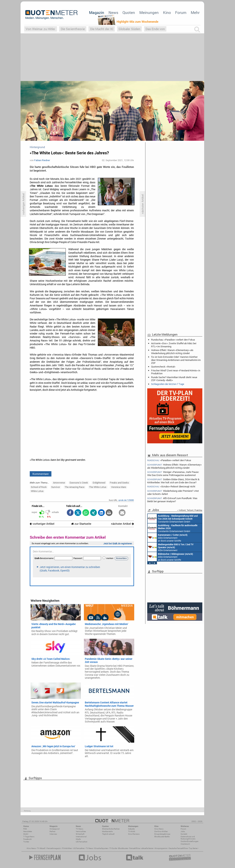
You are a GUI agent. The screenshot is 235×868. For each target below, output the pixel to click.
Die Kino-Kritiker (161, 831)
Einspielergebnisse (162, 834)
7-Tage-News (29, 837)
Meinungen (149, 12)
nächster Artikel (122, 524)
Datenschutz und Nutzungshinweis (188, 838)
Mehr (195, 12)
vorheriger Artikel (42, 524)
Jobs (183, 831)
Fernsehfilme (135, 848)
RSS (25, 829)
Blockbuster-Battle (162, 837)
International (81, 837)
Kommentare (41, 474)
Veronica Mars (119, 487)
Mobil (26, 834)
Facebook (27, 839)
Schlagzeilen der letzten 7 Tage (168, 384)
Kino (167, 12)
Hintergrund (55, 829)
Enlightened (99, 483)
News (113, 12)
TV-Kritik (132, 831)
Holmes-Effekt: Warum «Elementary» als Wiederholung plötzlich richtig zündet (172, 352)
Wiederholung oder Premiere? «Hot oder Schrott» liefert (173, 492)
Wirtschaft (80, 834)
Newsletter (28, 831)
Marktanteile (107, 831)
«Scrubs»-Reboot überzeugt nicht (171, 487)
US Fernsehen (79, 848)
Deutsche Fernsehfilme (178, 848)
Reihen (53, 831)
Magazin (97, 12)
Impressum (185, 844)
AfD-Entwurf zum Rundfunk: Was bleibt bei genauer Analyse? (172, 500)
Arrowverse (59, 483)
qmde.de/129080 (126, 500)
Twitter (26, 842)
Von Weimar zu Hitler (40, 29)
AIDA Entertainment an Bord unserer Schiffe (168, 538)
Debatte (131, 829)
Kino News (31, 848)
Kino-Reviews (134, 834)
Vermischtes (81, 831)
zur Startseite (81, 524)
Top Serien (193, 848)
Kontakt (184, 834)
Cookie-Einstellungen (190, 841)
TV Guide (113, 848)
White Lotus (37, 491)
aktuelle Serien (147, 848)
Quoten (129, 12)
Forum (181, 12)
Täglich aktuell (108, 834)
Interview (53, 834)
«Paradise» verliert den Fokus (169, 460)
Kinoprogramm (161, 848)
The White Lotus (98, 487)
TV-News (79, 829)
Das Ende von (155, 29)
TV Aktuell (41, 848)
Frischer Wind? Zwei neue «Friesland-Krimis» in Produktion (176, 372)
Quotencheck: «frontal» (163, 367)
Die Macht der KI (102, 29)
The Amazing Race (75, 487)
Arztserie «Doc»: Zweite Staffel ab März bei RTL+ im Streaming (174, 345)
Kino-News (159, 829)
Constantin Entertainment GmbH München (173, 518)
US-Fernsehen (82, 842)
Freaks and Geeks (119, 483)
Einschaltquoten (101, 848)
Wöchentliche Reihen (111, 829)
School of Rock (39, 487)
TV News (90, 848)
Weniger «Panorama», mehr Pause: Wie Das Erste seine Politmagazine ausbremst (173, 473)
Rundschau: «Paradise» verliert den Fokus (173, 340)
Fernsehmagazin (54, 848)
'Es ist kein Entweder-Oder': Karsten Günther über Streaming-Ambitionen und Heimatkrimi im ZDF (176, 360)
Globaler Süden (129, 29)
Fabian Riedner (42, 160)
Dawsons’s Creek (79, 483)
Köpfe (78, 839)
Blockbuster (123, 848)
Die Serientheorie (73, 29)
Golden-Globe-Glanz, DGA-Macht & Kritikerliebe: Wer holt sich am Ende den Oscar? (173, 481)
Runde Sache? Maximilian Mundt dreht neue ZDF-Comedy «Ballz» (174, 379)
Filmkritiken (67, 848)
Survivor (56, 487)
